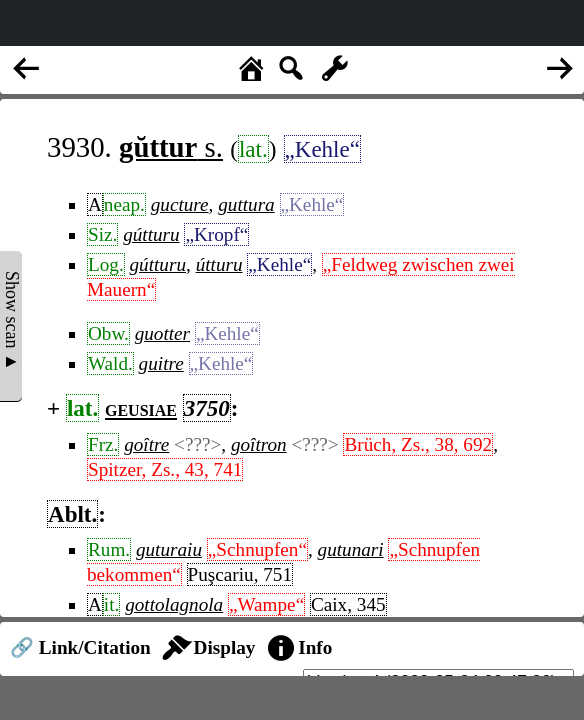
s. (171, 147)
